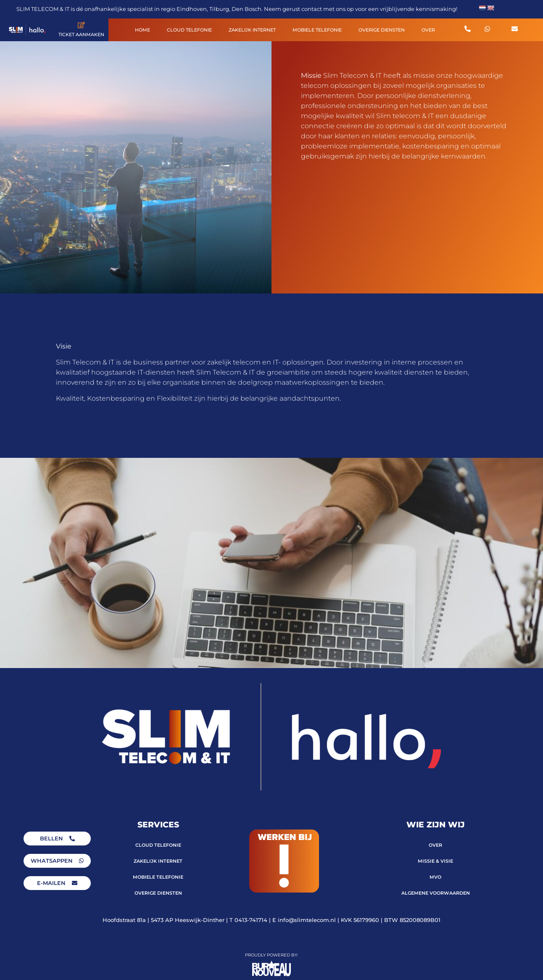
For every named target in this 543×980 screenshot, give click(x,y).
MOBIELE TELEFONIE (317, 30)
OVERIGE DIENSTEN (382, 30)
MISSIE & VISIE (435, 861)
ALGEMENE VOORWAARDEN (436, 893)
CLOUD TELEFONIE (189, 30)
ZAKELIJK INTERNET (252, 30)
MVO (435, 877)
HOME (142, 30)
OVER (428, 30)
